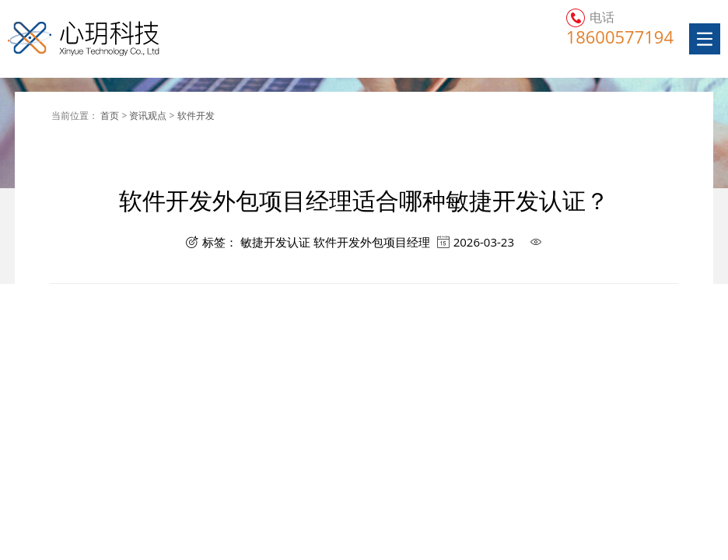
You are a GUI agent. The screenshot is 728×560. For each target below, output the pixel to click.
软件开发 (196, 115)
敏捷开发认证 (275, 243)
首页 (110, 115)
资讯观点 (149, 115)
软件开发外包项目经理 (372, 243)
